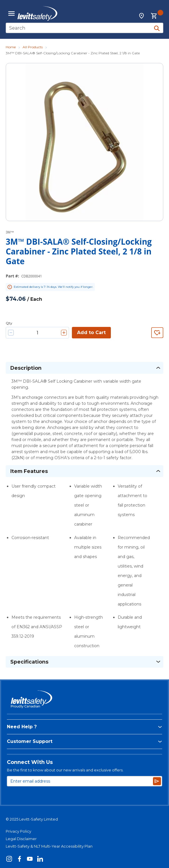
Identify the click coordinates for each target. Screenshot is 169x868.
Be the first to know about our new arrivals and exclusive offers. (65, 770)
